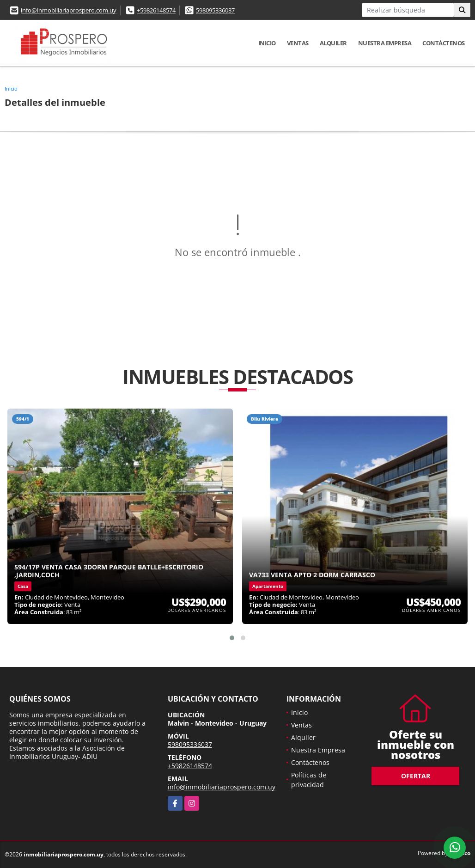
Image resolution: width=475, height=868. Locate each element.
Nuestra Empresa (385, 43)
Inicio (267, 43)
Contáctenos (444, 43)
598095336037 (215, 10)
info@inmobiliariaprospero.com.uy (69, 10)
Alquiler (333, 43)
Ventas (298, 43)
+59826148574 (156, 10)
